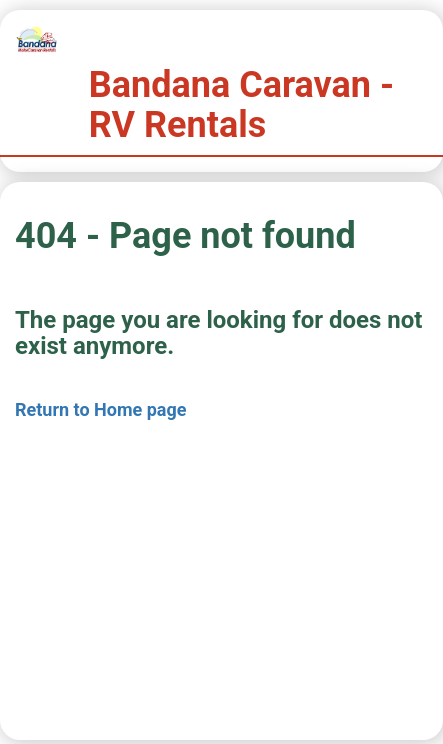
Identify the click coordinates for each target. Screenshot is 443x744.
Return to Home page (101, 409)
